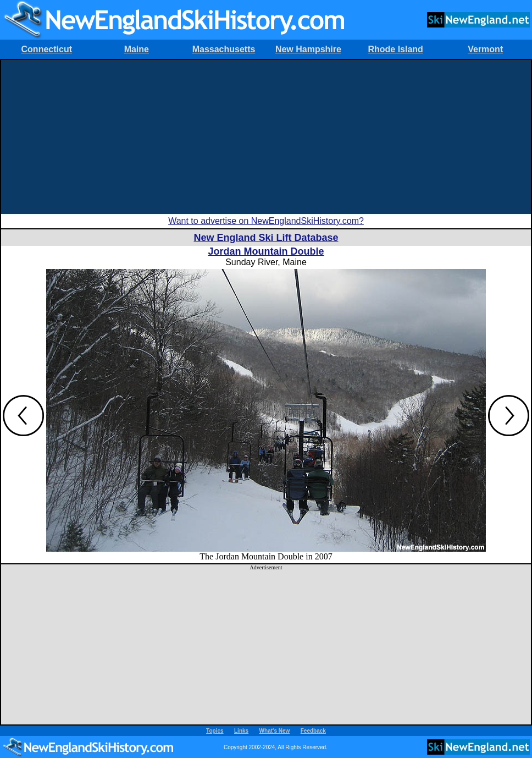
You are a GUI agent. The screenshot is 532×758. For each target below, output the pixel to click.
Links (241, 731)
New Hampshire (308, 49)
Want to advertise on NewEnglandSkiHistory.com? (266, 221)
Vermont (485, 49)
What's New (275, 731)
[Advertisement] (266, 137)
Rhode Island (395, 49)
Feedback (313, 731)
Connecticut (47, 49)
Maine (137, 49)
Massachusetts (224, 49)
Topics (215, 731)
